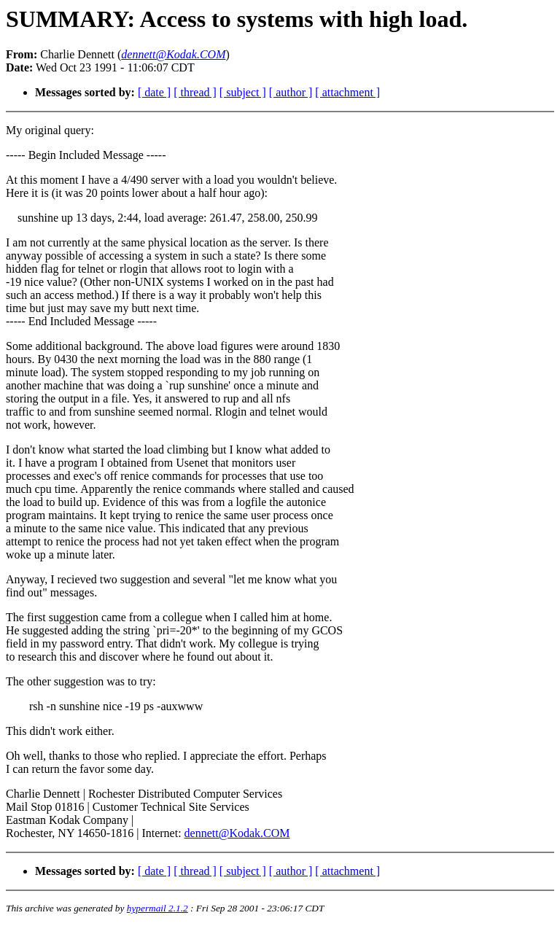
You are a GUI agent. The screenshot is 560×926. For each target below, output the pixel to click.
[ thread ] (195, 92)
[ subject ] (243, 92)
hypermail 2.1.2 (157, 908)
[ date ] (154, 92)
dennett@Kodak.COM (237, 833)
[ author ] (291, 92)
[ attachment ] (347, 92)
